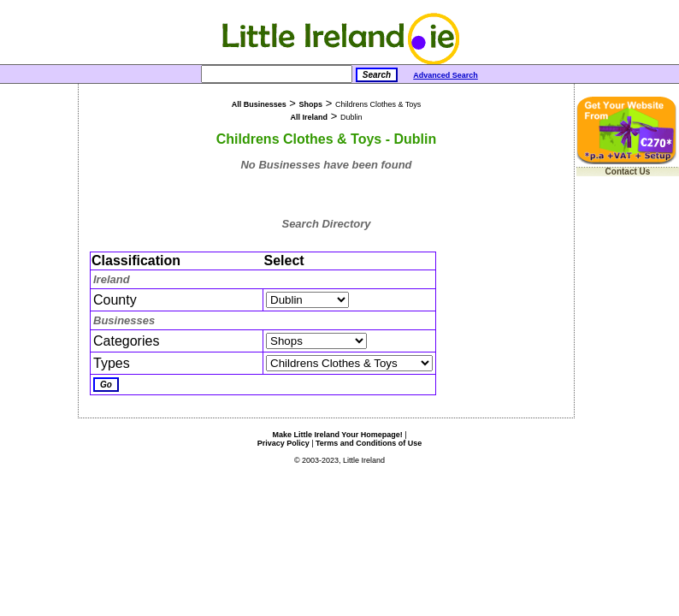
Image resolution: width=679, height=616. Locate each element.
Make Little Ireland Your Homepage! (337, 435)
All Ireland (310, 117)
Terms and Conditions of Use (369, 443)
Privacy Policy (283, 443)
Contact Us (628, 172)
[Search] (277, 74)
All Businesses (259, 104)
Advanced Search (446, 75)
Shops (311, 104)
